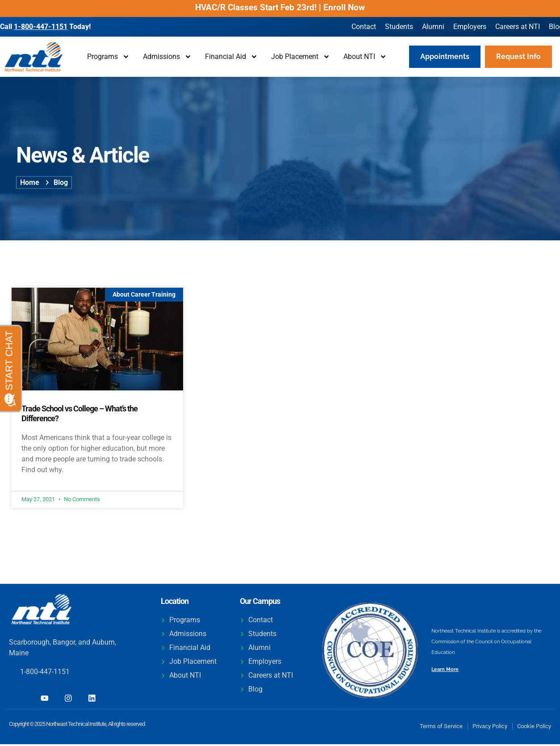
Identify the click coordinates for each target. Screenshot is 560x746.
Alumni (433, 27)
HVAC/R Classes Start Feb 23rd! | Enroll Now (280, 7)
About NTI (365, 57)
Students (399, 27)
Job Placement (301, 57)
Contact (364, 27)
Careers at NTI (518, 27)
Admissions (167, 57)
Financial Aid (231, 57)
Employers (470, 27)
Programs (108, 57)
